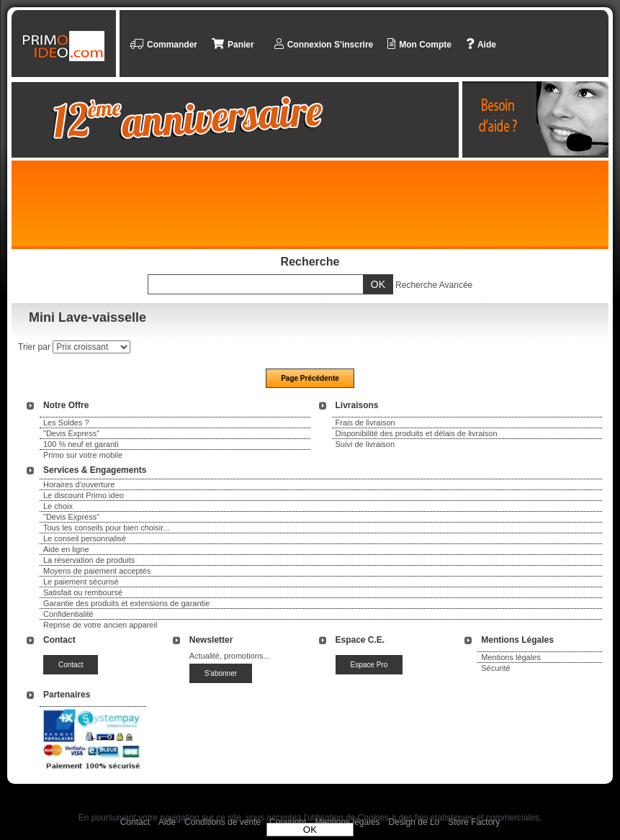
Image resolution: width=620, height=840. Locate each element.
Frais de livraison (365, 423)
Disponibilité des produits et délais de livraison (417, 433)
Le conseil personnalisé (85, 538)
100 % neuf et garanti (81, 444)
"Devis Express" (71, 433)
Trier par (34, 347)
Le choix (58, 506)
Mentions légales (511, 657)
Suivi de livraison (365, 444)
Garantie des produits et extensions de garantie (126, 603)
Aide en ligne (66, 549)
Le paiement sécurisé (81, 582)
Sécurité (495, 668)
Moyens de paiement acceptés (97, 571)
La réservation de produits (89, 560)
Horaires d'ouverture (79, 484)
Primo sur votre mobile (83, 455)
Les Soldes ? (66, 423)
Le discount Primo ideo (84, 495)
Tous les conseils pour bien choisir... (106, 528)
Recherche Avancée (434, 285)
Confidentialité (68, 614)
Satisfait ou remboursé (83, 592)
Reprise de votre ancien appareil (100, 625)
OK (310, 830)
